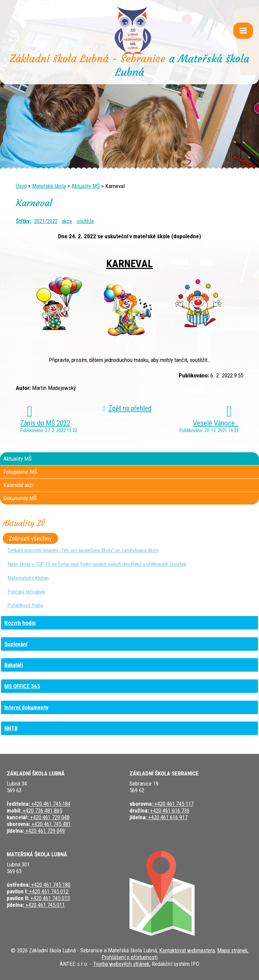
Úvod (21, 186)
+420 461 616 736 (169, 810)
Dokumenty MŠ (20, 498)
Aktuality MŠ (86, 186)
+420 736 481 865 (42, 810)
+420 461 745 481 (50, 824)
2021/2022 (46, 221)
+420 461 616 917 (167, 817)
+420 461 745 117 (173, 804)
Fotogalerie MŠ (20, 472)
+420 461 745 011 (44, 905)
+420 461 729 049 (44, 831)
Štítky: (23, 221)
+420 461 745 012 (48, 891)
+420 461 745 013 (49, 898)
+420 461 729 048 (49, 817)
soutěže (85, 221)
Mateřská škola (49, 186)
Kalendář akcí (19, 485)
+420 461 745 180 (50, 885)
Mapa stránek (232, 950)
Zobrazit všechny (30, 538)
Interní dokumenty (26, 707)
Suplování (16, 644)
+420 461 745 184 (50, 804)
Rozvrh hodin (20, 623)
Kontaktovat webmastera (187, 950)
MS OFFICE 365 (22, 686)
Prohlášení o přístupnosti (129, 957)
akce (67, 221)
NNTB (11, 728)
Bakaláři (14, 665)
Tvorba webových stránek (121, 964)
